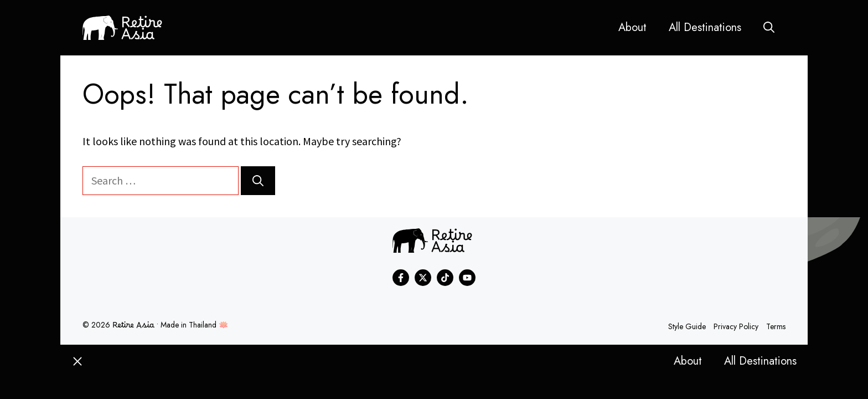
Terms (776, 326)
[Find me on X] (423, 278)
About (632, 27)
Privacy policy (736, 326)
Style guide (687, 326)
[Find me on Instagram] (445, 278)
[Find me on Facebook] (401, 278)
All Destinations (705, 27)
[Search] (258, 181)
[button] (769, 28)
